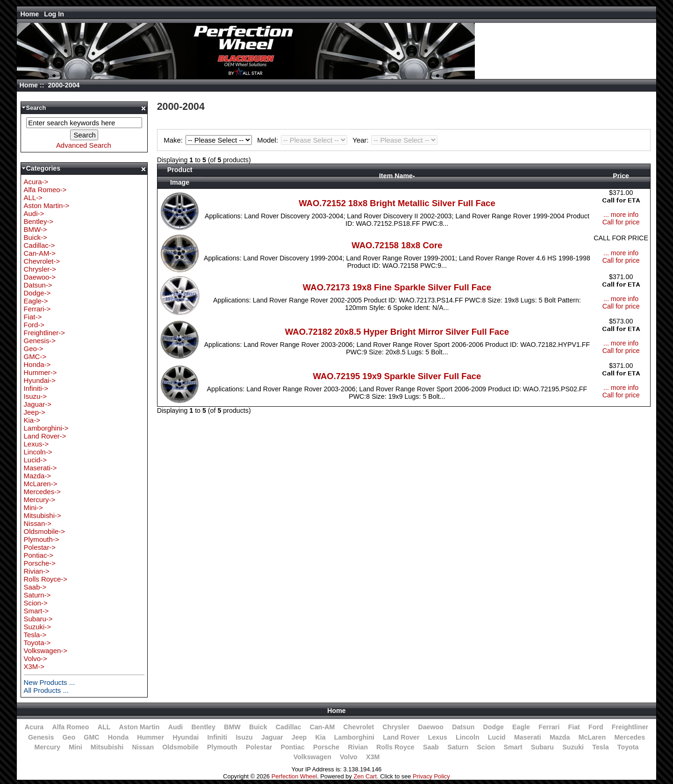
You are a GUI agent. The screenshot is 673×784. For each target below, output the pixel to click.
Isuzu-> (35, 396)
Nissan (143, 747)
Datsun (463, 727)
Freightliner (630, 727)
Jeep (299, 737)
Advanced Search (84, 145)
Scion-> (36, 603)
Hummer (150, 737)
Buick (258, 727)
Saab (431, 747)
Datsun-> (38, 285)
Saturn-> (37, 595)
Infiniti (218, 737)
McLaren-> (41, 484)
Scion (486, 747)
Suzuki (573, 747)
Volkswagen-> (46, 651)
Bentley (204, 727)
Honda (118, 737)
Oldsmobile (180, 747)
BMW (232, 727)
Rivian (358, 747)
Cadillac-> (39, 245)
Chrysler (396, 727)
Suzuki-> (38, 627)
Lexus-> (36, 444)
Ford (596, 727)
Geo (69, 737)
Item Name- (397, 176)
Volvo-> (36, 658)
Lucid (497, 737)
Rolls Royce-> (46, 579)
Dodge (494, 727)
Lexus (438, 737)
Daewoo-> (40, 277)
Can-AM (322, 727)
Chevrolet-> (42, 261)
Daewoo (431, 727)
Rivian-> (37, 571)
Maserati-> (40, 468)
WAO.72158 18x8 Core (397, 245)
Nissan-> (38, 523)
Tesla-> (35, 635)
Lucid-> (35, 460)
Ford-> (34, 325)
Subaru (542, 747)
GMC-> (35, 356)
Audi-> (34, 213)
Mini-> (33, 507)
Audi (176, 727)
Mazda (560, 737)
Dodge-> (37, 293)
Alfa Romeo (70, 727)
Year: (395, 140)
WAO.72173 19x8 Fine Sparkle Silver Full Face (397, 287)
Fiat (574, 727)
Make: (209, 140)
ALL (104, 727)
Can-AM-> (40, 253)
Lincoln (468, 737)
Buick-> (36, 237)
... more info (621, 215)
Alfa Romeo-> (45, 190)
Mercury (47, 747)
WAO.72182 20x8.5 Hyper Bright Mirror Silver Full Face (397, 332)
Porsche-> (40, 563)
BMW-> (36, 229)
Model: (303, 140)
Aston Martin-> (47, 205)
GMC (91, 737)
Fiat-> (33, 317)
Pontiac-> (39, 555)
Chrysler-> (40, 269)
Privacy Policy (431, 776)
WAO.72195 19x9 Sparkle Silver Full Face (397, 376)
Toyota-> (37, 643)
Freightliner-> (44, 333)
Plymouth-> (42, 539)
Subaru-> (38, 619)
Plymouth (222, 747)
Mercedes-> (42, 492)
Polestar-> (40, 547)
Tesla (600, 747)
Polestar (259, 747)
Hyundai (186, 737)
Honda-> (37, 364)
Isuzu (244, 737)
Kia (321, 737)
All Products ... (46, 690)
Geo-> (34, 349)
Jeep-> (35, 412)
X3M (373, 757)
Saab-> (35, 587)
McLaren (592, 737)
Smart (513, 747)
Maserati (528, 737)
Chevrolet (359, 727)
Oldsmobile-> (44, 531)
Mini (75, 747)
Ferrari (549, 727)
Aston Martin (140, 727)
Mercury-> (40, 500)
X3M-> (34, 666)
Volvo (349, 757)
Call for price (621, 222)
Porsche (326, 747)
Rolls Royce (395, 747)
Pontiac (292, 747)
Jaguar (272, 737)
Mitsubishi (107, 747)
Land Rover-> (45, 436)
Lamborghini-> (46, 428)
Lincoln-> (38, 452)
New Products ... (50, 682)
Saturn (458, 747)
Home (30, 14)
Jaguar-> (38, 404)
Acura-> (36, 182)
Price (621, 176)
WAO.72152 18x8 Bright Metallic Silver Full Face (397, 203)
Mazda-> (38, 476)
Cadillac (289, 727)
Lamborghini (354, 737)
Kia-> (32, 420)
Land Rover (401, 737)
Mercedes (630, 737)
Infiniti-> (36, 388)
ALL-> (33, 198)
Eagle (521, 727)
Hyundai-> (40, 380)
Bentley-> (39, 221)
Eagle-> (36, 301)
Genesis (41, 737)
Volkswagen (312, 757)
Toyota (628, 747)
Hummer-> (40, 372)
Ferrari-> (37, 309)
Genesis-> (40, 341)
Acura (34, 727)
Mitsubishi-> (43, 515)
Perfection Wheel (294, 776)
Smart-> (36, 611)
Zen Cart (365, 776)
